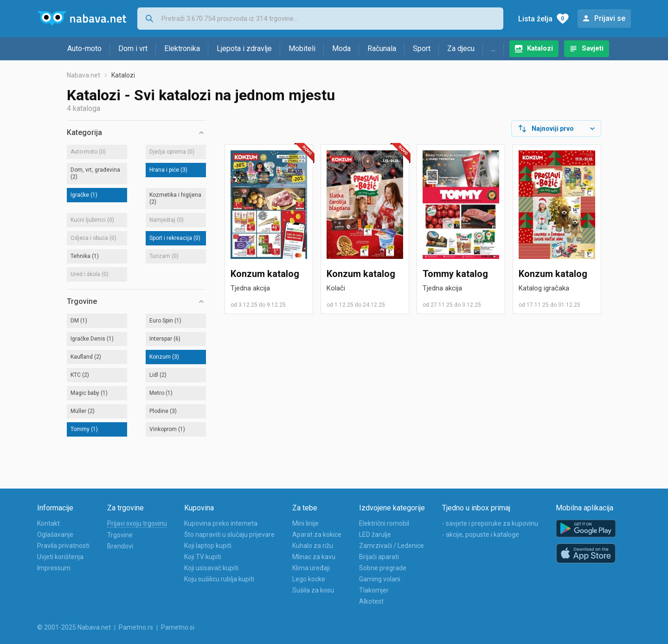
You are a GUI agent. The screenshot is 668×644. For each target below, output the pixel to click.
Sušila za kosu (313, 590)
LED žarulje (375, 535)
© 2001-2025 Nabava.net (74, 627)
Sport (422, 48)
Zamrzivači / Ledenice (392, 546)
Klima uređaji (311, 568)
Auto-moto (84, 48)
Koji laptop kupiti (208, 546)
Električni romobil (384, 523)
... (493, 48)
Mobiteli (302, 48)
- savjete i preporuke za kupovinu (490, 523)
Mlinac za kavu (314, 557)
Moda (341, 48)
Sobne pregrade (383, 568)
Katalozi (540, 48)
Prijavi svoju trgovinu (137, 523)
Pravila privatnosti (63, 546)
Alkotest (371, 601)
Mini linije (305, 523)
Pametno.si (178, 627)
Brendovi (120, 546)
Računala (382, 48)
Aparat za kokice (317, 535)
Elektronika (182, 48)
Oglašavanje (55, 535)
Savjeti (593, 48)
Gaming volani (380, 579)
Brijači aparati (379, 557)
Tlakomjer (374, 590)
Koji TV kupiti (203, 557)
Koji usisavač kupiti (211, 568)
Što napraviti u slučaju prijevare (229, 535)
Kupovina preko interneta (221, 523)
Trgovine (120, 535)
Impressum (54, 568)
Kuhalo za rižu (313, 546)
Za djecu (461, 48)
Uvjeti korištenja (60, 557)
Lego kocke (309, 579)
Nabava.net (83, 75)
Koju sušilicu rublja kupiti (219, 579)
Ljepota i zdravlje (244, 48)
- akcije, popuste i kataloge (481, 535)
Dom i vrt (133, 48)
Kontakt (48, 523)
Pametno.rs (136, 627)
